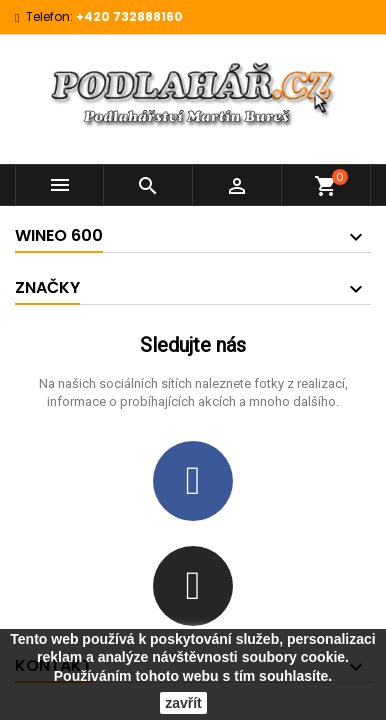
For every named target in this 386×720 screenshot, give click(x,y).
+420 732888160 (129, 16)
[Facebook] (193, 481)
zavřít (183, 703)
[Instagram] (193, 586)
